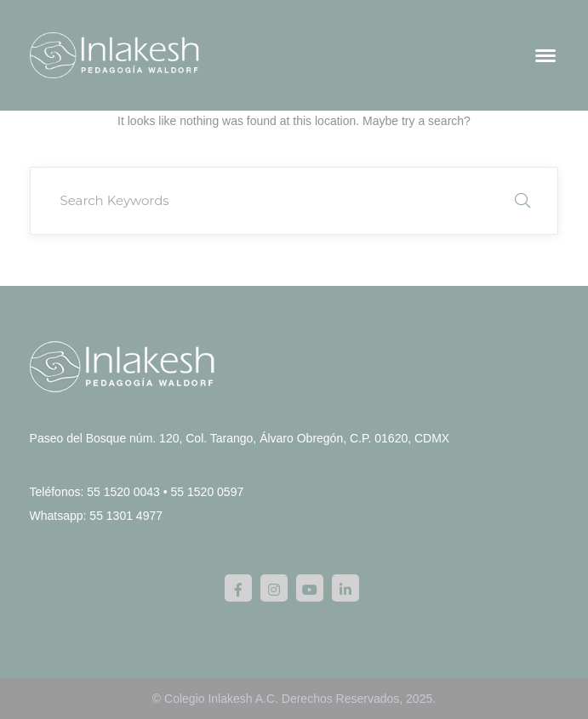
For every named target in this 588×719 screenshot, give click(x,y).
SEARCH (522, 201)
